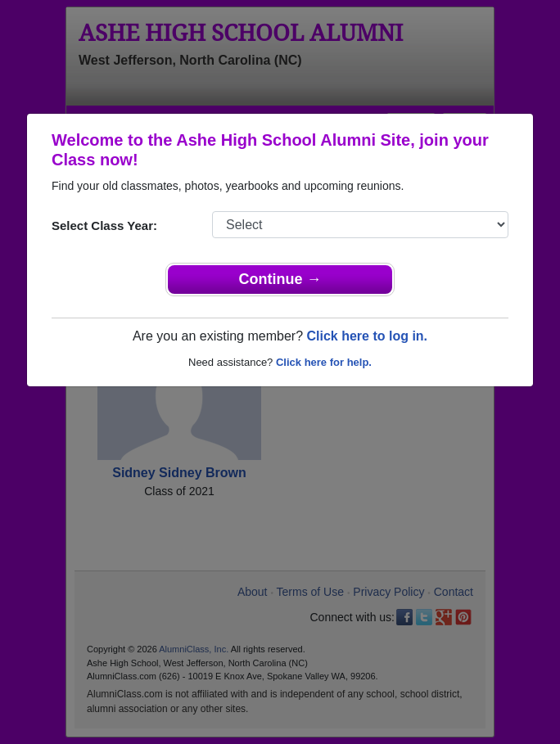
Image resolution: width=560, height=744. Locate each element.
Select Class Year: (104, 225)
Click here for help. (324, 362)
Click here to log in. (367, 336)
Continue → (280, 279)
